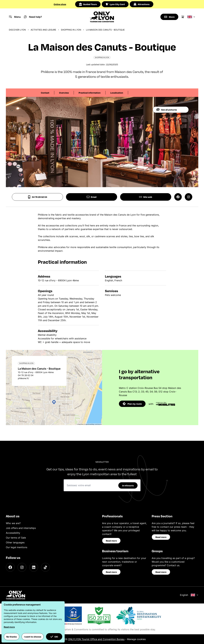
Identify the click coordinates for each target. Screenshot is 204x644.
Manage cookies (136, 639)
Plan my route (132, 404)
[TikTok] (45, 567)
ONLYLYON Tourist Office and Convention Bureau (96, 639)
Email (92, 197)
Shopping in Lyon (71, 30)
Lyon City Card (115, 4)
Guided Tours (88, 4)
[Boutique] (169, 17)
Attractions (142, 4)
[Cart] (183, 17)
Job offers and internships (21, 528)
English (189, 595)
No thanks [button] (12, 637)
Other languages (15, 542)
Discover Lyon (17, 30)
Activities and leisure (43, 30)
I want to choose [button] (33, 637)
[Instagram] (22, 567)
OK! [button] (54, 637)
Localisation (117, 93)
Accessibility (13, 533)
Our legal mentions (17, 547)
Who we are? (13, 523)
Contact (45, 93)
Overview (64, 93)
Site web (146, 197)
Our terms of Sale (16, 538)
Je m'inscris (128, 485)
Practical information (90, 93)
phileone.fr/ (23, 378)
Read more (111, 541)
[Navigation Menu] (15, 17)
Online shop (60, 4)
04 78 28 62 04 (37, 197)
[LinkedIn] (34, 567)
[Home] (102, 17)
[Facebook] (10, 567)
